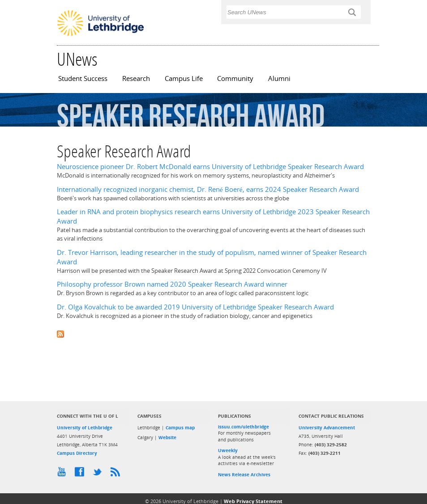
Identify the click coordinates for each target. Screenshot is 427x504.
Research (136, 78)
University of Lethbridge (85, 428)
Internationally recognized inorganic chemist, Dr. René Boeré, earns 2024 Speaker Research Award (208, 189)
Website (167, 437)
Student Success (83, 78)
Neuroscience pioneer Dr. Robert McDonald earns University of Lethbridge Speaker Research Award (210, 167)
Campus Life (184, 78)
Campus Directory (77, 453)
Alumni (279, 78)
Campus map (180, 428)
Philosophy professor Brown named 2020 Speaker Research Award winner (172, 284)
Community (235, 78)
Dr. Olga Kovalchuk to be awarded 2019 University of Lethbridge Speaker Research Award (195, 307)
